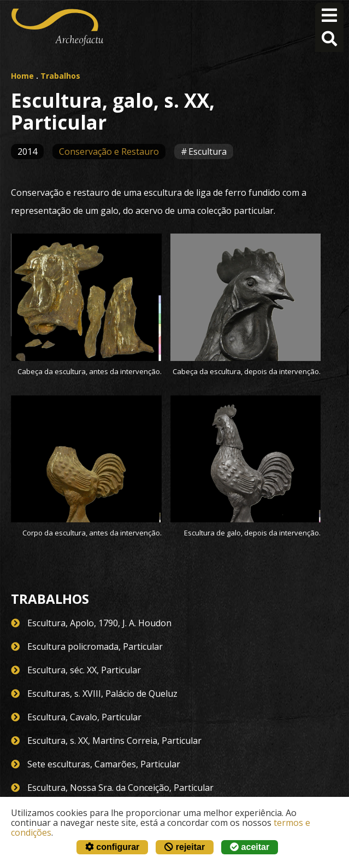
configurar (113, 847)
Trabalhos (60, 76)
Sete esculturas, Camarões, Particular (104, 764)
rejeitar (185, 847)
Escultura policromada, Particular (95, 646)
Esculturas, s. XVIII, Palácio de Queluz (102, 694)
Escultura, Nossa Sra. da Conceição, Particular (120, 788)
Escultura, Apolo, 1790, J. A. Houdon (99, 623)
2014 (27, 152)
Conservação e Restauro (109, 152)
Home (22, 76)
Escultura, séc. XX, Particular (84, 670)
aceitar (250, 847)
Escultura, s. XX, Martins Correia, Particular (114, 741)
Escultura (208, 152)
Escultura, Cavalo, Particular (84, 717)
